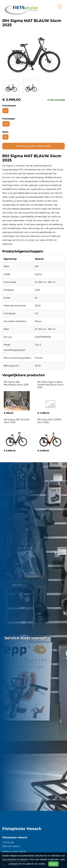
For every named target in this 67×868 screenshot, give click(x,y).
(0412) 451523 (19, 852)
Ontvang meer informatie (34, 146)
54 (5, 111)
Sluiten (53, 864)
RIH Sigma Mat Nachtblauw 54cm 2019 (16, 383)
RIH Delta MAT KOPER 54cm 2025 (49, 421)
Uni (6, 124)
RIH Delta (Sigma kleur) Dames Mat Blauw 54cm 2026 (51, 385)
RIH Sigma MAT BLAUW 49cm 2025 (17, 421)
